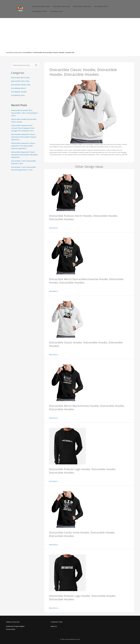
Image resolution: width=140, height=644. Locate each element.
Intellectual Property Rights (15, 626)
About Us (54, 626)
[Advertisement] (70, 34)
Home (8, 53)
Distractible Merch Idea (18, 53)
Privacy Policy (11, 629)
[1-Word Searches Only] (23, 65)
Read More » (54, 228)
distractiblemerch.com (73, 639)
